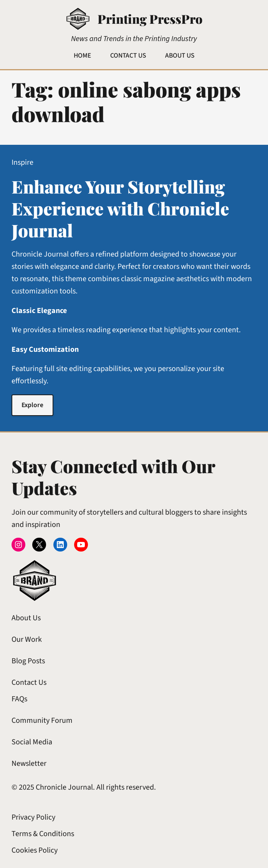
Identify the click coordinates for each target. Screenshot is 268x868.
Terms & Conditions (43, 834)
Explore (32, 405)
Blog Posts (28, 661)
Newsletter (29, 764)
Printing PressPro (150, 19)
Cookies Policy (35, 850)
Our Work (27, 639)
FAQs (19, 699)
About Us (26, 618)
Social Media (32, 742)
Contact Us (29, 682)
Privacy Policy (33, 817)
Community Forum (42, 721)
